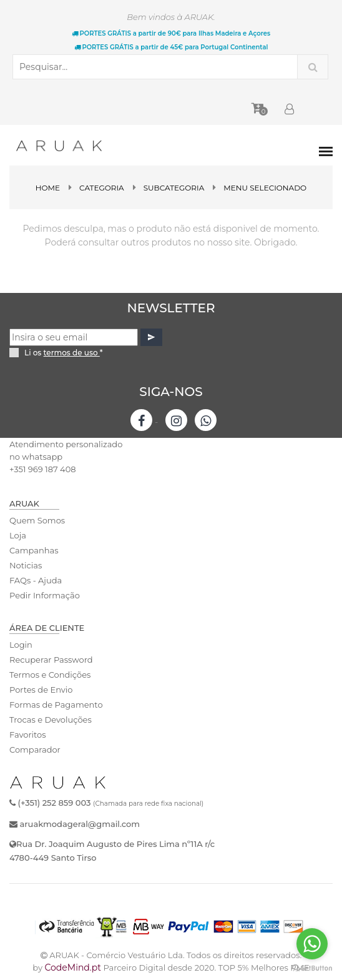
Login (21, 645)
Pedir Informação (45, 595)
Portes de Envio (41, 690)
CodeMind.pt (73, 968)
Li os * (64, 353)
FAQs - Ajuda (36, 580)
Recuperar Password (51, 660)
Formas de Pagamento (56, 705)
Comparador (35, 750)
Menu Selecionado (265, 188)
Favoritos (28, 735)
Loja (18, 535)
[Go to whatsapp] (312, 944)
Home (48, 188)
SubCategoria (174, 188)
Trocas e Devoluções (51, 720)
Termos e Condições (50, 675)
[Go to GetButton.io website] (312, 968)
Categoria (102, 188)
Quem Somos (37, 520)
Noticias (26, 565)
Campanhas (34, 550)
